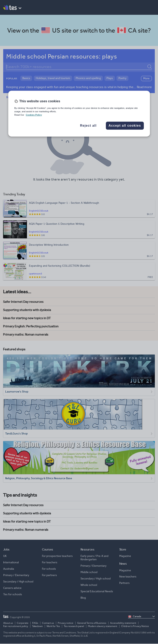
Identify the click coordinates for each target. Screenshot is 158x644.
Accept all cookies (125, 126)
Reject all (88, 126)
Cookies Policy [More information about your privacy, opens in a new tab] (34, 115)
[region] (79, 114)
